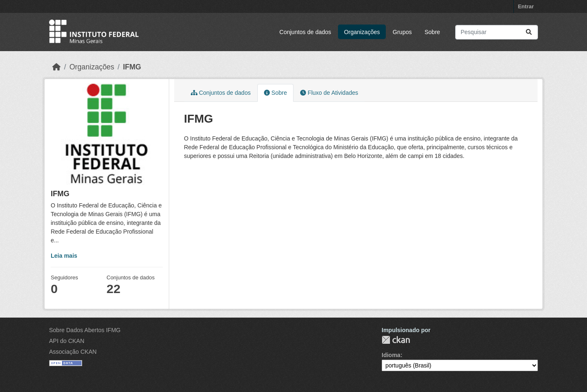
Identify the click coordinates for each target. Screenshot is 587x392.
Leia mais (64, 256)
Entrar (526, 6)
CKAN (396, 340)
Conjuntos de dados (305, 32)
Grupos (402, 32)
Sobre (432, 32)
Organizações (362, 32)
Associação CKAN (73, 352)
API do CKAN (67, 341)
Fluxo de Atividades (329, 93)
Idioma (391, 355)
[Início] (57, 67)
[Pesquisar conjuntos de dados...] (497, 32)
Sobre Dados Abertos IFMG (85, 330)
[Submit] (529, 32)
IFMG (132, 67)
